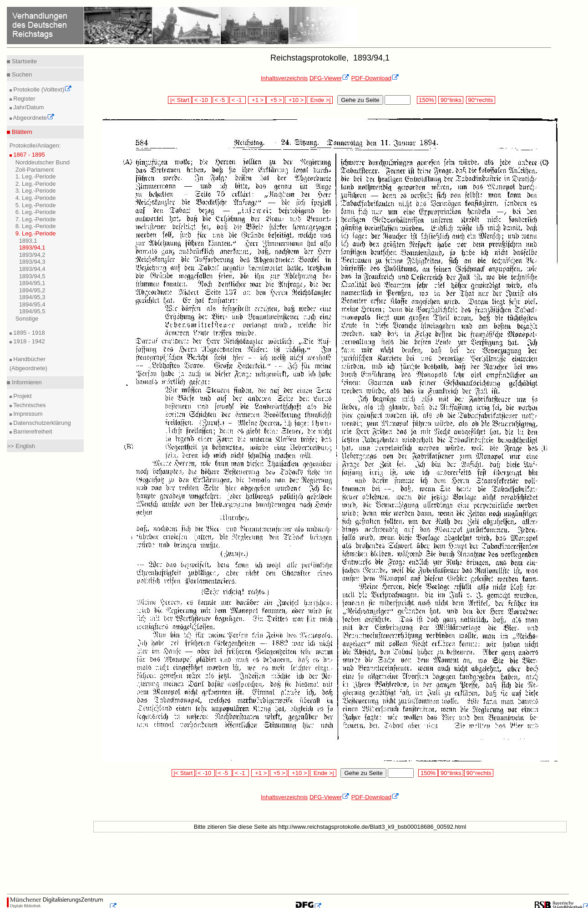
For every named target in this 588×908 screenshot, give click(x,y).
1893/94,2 (32, 255)
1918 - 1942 (28, 341)
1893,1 (28, 241)
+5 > (275, 100)
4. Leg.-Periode (36, 198)
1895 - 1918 (28, 333)
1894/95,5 (32, 311)
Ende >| (320, 100)
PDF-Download (375, 78)
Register (24, 99)
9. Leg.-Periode (36, 233)
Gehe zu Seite (360, 100)
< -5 (221, 100)
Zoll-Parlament (35, 170)
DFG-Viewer (329, 78)
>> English (21, 446)
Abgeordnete (33, 118)
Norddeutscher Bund (43, 162)
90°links (451, 100)
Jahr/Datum (28, 107)
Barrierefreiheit (32, 431)
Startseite (23, 61)
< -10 (202, 100)
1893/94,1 (32, 247)
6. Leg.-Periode (36, 212)
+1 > (257, 100)
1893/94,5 (32, 276)
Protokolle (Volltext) (42, 89)
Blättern (21, 132)
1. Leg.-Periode (36, 176)
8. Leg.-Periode (36, 226)
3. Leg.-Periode (36, 191)
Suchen (21, 74)
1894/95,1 (32, 283)
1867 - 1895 (28, 155)
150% (426, 100)
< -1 (238, 100)
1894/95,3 (32, 297)
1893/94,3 (32, 262)
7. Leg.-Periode (36, 219)
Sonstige (27, 319)
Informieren (26, 382)
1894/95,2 (32, 290)
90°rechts (481, 100)
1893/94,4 (32, 269)
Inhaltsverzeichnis (284, 78)
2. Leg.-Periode (36, 184)
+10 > (295, 100)
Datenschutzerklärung (41, 423)
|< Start (180, 100)
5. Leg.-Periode (36, 205)
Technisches (29, 405)
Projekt (22, 396)
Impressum (27, 414)
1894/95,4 (32, 304)
